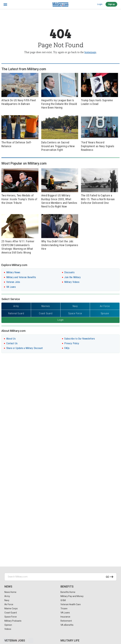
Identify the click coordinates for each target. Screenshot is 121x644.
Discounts (69, 272)
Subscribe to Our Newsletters (80, 339)
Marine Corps (11, 609)
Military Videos (72, 282)
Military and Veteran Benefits (21, 277)
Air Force (9, 604)
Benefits (67, 586)
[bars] (5, 5)
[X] (12, 640)
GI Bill (63, 600)
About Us (11, 339)
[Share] (31, 640)
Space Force (11, 617)
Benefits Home (68, 592)
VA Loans (11, 287)
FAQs (67, 348)
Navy (7, 600)
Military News (13, 272)
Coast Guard (11, 613)
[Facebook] (6, 640)
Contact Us (12, 343)
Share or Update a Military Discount (25, 348)
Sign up (111, 4)
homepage (90, 52)
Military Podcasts (13, 621)
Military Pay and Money (72, 596)
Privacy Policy (72, 343)
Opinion (8, 625)
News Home (10, 592)
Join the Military (72, 277)
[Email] (24, 640)
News (8, 586)
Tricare (64, 609)
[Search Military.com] (60, 577)
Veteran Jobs (13, 282)
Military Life (70, 640)
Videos (8, 629)
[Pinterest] (18, 640)
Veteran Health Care (71, 604)
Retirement (66, 621)
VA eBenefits (67, 625)
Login (100, 4)
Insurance (65, 617)
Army (7, 596)
